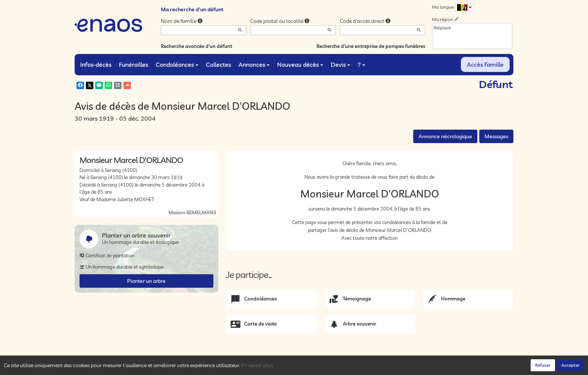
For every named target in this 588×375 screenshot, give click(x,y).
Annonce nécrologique (445, 136)
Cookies (178, 367)
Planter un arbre (146, 281)
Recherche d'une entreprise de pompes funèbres (371, 46)
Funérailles (133, 64)
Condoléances (177, 64)
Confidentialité (150, 367)
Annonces (254, 64)
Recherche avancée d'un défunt (196, 46)
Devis (340, 64)
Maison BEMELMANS (192, 212)
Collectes (218, 64)
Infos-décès (96, 64)
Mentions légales (208, 367)
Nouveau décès (300, 64)
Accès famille (485, 64)
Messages (496, 136)
